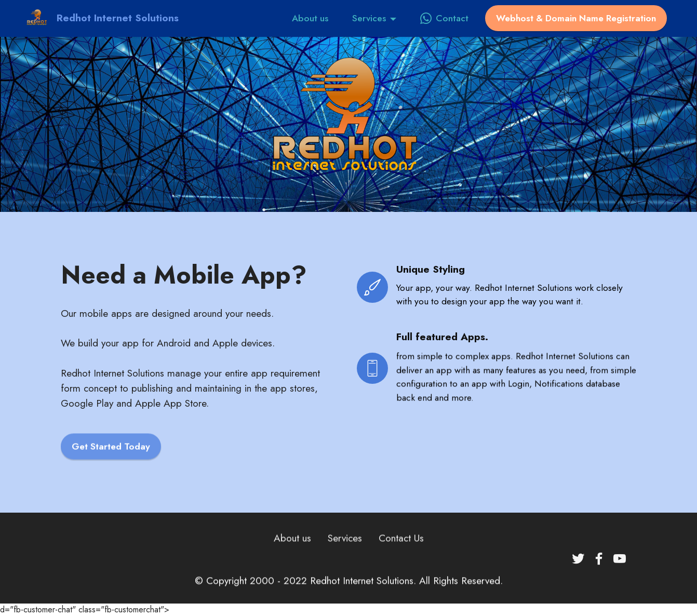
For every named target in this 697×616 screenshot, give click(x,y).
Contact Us (401, 549)
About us (310, 18)
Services (369, 18)
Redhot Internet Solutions (118, 18)
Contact (444, 18)
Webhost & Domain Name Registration (576, 18)
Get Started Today (111, 457)
